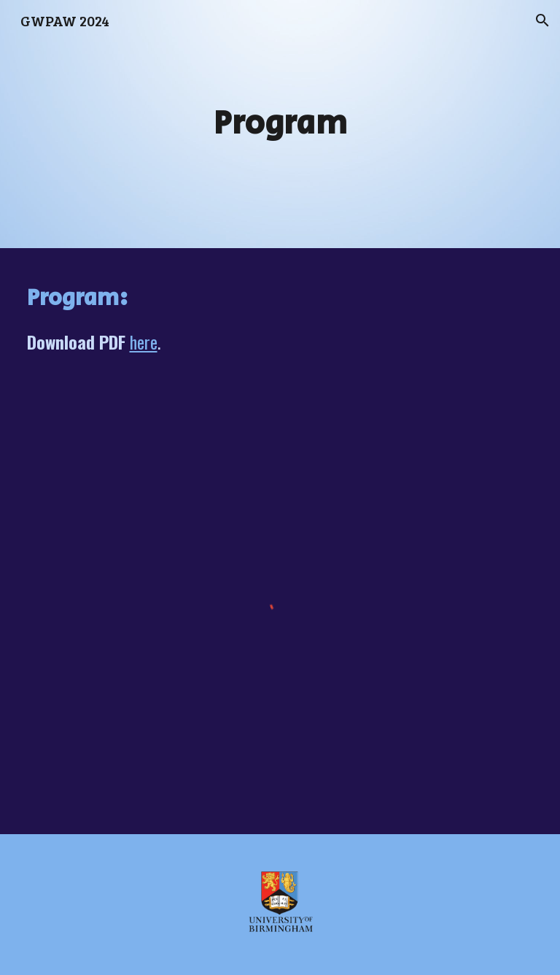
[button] (542, 20)
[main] (280, 124)
